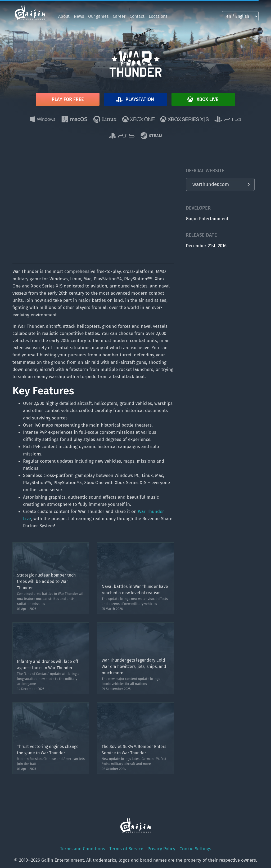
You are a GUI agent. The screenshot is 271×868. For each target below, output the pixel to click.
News (79, 16)
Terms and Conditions (83, 849)
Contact (137, 16)
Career (119, 16)
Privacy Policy (161, 849)
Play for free (68, 99)
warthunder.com (211, 184)
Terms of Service (126, 849)
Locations (158, 16)
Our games (98, 16)
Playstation (134, 99)
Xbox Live (202, 99)
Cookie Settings (195, 849)
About (64, 16)
